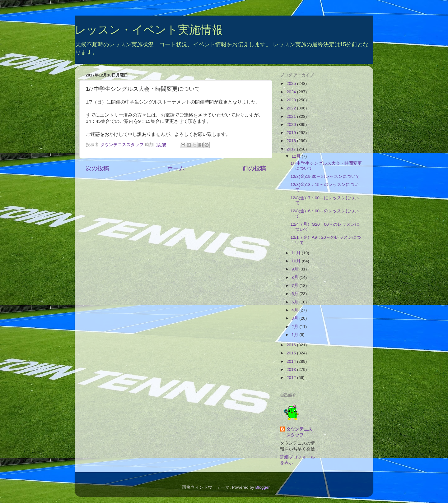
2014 (292, 361)
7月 (295, 286)
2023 (292, 100)
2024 (292, 92)
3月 (295, 318)
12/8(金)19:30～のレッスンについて (325, 176)
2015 (292, 353)
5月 (295, 302)
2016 (292, 345)
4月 (295, 310)
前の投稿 (254, 168)
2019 (292, 133)
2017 (292, 149)
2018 (292, 141)
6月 (295, 294)
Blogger (262, 487)
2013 (292, 369)
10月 (297, 261)
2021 (292, 116)
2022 (292, 108)
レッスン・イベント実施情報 (149, 30)
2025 (292, 83)
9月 (295, 269)
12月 (297, 156)
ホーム (176, 168)
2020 (292, 125)
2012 (292, 378)
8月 (295, 277)
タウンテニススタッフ (299, 432)
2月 (295, 327)
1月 (295, 335)
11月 (297, 253)
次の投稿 (97, 168)
